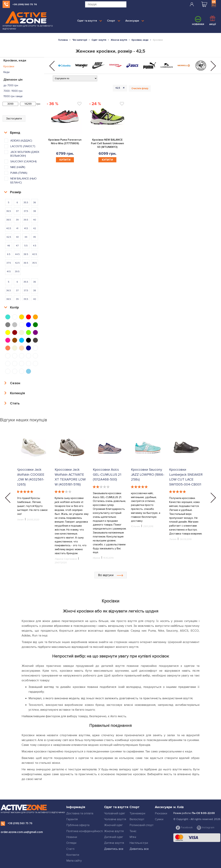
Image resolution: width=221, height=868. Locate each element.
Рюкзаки (161, 813)
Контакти (73, 855)
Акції (213, 21)
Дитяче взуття (114, 843)
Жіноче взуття (114, 831)
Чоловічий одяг (115, 813)
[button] (52, 66)
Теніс (133, 831)
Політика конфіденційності (85, 831)
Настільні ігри (139, 843)
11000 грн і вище (13, 96)
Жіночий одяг (113, 825)
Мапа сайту (74, 861)
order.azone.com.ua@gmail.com (22, 832)
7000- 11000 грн (13, 91)
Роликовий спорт (141, 825)
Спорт (114, 21)
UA (214, 2)
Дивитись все (114, 849)
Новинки (198, 21)
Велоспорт (137, 819)
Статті (70, 849)
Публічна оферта (78, 825)
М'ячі (133, 837)
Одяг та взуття (90, 21)
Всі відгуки (111, 575)
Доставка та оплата (80, 813)
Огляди (71, 843)
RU (214, 5)
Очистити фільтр (140, 89)
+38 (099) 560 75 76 (25, 4)
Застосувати (14, 119)
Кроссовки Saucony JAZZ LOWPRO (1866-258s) (148, 475)
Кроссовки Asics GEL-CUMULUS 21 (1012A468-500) (108, 475)
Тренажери (137, 813)
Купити (65, 160)
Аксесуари (135, 21)
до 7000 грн (11, 85)
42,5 (121, 88)
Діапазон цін (13, 80)
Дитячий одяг (114, 837)
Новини (72, 837)
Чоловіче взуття (115, 819)
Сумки (159, 819)
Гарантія (72, 819)
